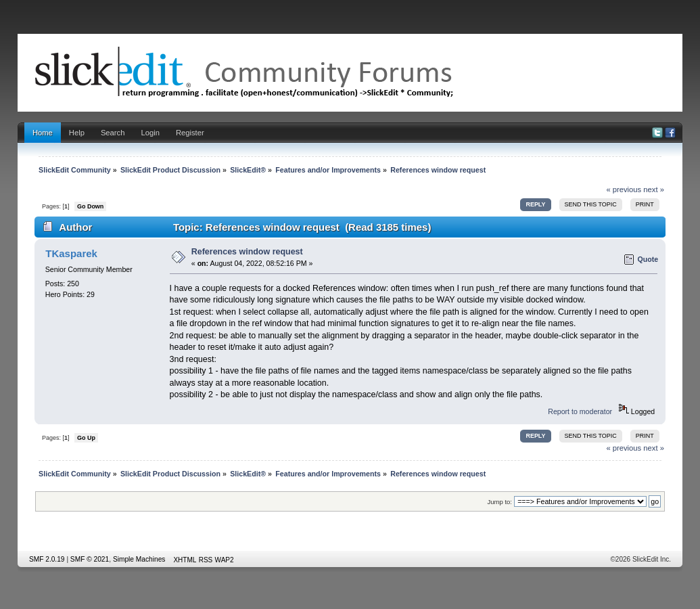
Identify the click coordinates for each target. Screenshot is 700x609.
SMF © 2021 (90, 559)
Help (77, 133)
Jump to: (499, 502)
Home (43, 133)
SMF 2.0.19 (47, 559)
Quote (648, 259)
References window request (247, 252)
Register (190, 133)
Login (150, 133)
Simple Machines (139, 559)
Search (113, 133)
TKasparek (71, 253)
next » (654, 189)
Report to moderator (580, 411)
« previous (624, 189)
